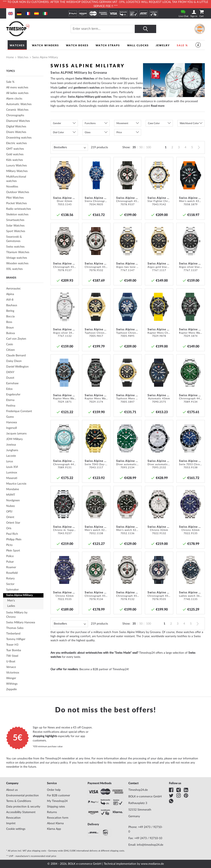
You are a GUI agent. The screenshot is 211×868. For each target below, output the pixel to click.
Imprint (11, 823)
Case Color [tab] (154, 123)
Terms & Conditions (19, 801)
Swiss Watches (85, 79)
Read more (158, 106)
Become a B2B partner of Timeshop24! (104, 669)
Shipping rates (56, 807)
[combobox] (103, 29)
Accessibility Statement (21, 812)
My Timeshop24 (57, 801)
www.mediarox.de (152, 864)
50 (141, 147)
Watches (23, 57)
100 (149, 147)
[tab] (25, 104)
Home (10, 57)
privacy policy (59, 763)
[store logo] (32, 29)
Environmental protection (22, 796)
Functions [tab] (90, 123)
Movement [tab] (122, 123)
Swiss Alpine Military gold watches (90, 97)
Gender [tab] (57, 123)
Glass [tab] (88, 132)
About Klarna (55, 823)
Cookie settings (16, 829)
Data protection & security (23, 807)
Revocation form (58, 818)
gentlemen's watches (87, 88)
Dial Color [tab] (58, 132)
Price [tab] (119, 132)
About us (12, 790)
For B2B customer (59, 796)
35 (134, 147)
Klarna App (54, 829)
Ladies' (63, 88)
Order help (54, 790)
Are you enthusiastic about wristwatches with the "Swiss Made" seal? (94, 653)
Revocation (13, 818)
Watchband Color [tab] (189, 123)
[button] (74, 161)
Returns (52, 812)
